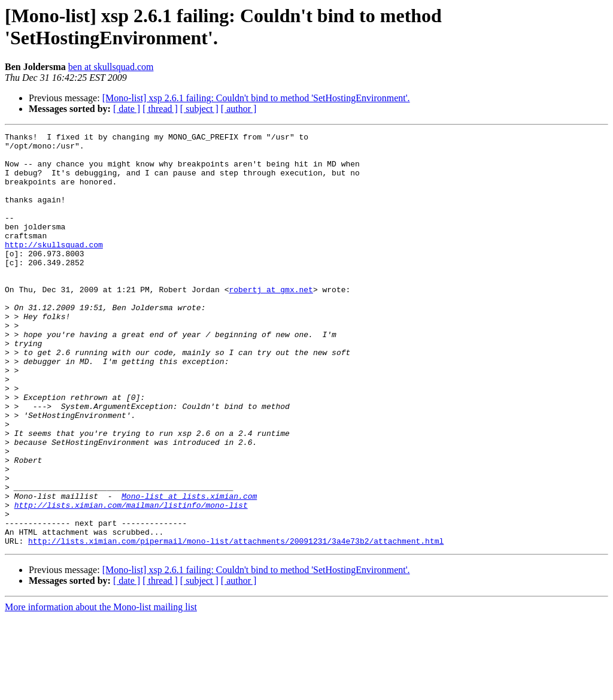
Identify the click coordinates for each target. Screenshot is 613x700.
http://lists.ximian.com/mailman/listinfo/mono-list (131, 580)
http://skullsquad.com (54, 268)
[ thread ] (160, 109)
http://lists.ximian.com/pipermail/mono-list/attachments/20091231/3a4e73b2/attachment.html (236, 623)
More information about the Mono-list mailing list (101, 690)
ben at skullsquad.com (111, 67)
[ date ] (127, 109)
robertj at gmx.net (271, 322)
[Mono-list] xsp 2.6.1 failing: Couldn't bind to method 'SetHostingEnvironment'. (256, 98)
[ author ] (239, 109)
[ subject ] (199, 109)
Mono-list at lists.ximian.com (189, 569)
